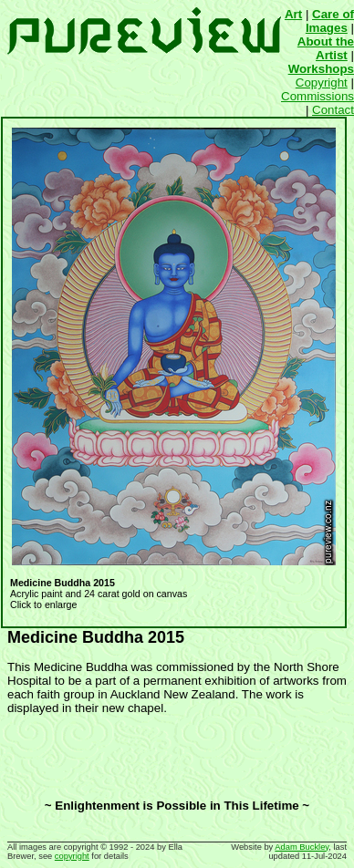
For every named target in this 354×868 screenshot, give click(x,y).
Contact (333, 110)
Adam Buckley (302, 847)
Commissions (318, 96)
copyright (72, 856)
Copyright (322, 83)
